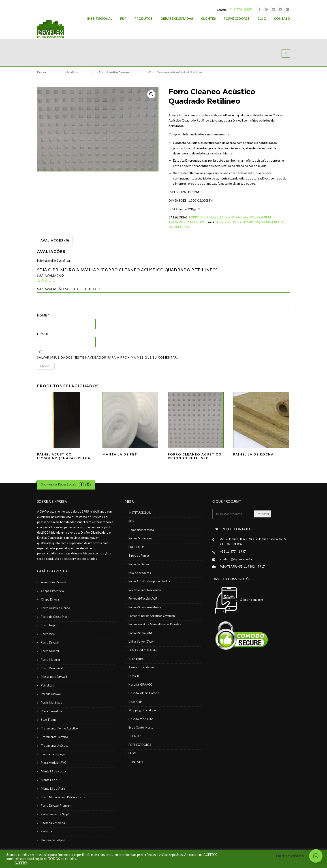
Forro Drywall (50, 642)
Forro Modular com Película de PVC (64, 797)
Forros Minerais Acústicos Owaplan (152, 616)
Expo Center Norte (141, 727)
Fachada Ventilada (53, 823)
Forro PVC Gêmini (259, 222)
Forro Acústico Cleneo (56, 608)
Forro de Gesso (139, 564)
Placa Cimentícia (52, 711)
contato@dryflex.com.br (236, 559)
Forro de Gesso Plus (54, 617)
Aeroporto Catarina (141, 667)
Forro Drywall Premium (251, 217)
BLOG (262, 18)
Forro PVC (48, 634)
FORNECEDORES (237, 18)
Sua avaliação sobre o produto (69, 289)
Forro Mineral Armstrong (145, 607)
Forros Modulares (140, 538)
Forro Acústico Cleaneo (210, 217)
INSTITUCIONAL (100, 18)
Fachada (46, 831)
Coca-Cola (135, 702)
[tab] (55, 240)
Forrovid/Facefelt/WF (143, 599)
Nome (43, 315)
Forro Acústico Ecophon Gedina (149, 581)
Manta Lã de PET (52, 780)
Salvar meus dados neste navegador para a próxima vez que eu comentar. (108, 357)
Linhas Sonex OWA (141, 641)
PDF (123, 18)
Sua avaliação (51, 276)
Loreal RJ (134, 676)
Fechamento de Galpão (56, 814)
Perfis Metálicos (51, 703)
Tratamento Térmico (54, 737)
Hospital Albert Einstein (144, 693)
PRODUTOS (143, 18)
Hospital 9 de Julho (141, 719)
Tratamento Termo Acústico (59, 728)
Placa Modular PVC (54, 763)
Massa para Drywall (54, 677)
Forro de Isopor (229, 222)
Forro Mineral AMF (141, 633)
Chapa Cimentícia (52, 591)
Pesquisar (262, 514)
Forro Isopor (49, 625)
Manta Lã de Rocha (53, 771)
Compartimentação (141, 530)
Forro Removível (52, 668)
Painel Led (48, 685)
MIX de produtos (140, 573)
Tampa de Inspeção (54, 754)
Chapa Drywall (51, 599)
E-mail (44, 334)
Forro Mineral (50, 651)
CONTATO (282, 18)
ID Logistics (136, 659)
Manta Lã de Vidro (53, 789)
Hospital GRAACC (140, 684)
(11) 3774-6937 (240, 10)
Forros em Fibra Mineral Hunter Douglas (155, 624)
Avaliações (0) (55, 240)
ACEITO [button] (21, 863)
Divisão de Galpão (53, 840)
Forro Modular (51, 660)
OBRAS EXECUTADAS (177, 18)
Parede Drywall (51, 694)
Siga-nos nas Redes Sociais (59, 484)
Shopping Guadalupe (142, 710)
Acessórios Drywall (53, 582)
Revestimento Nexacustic (145, 590)
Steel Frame (49, 720)
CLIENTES (208, 18)
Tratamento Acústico (187, 222)
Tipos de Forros (139, 556)
